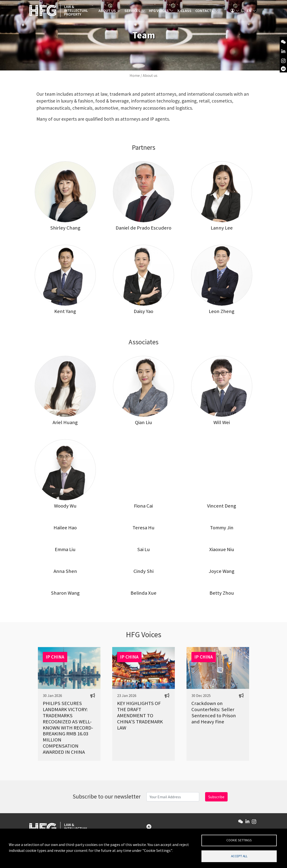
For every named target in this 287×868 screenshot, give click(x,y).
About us (108, 11)
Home (135, 75)
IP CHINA (55, 657)
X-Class (186, 11)
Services (134, 11)
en (249, 11)
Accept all (239, 856)
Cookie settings (239, 840)
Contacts (206, 11)
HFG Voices (160, 11)
